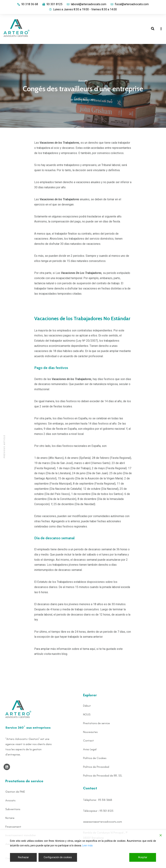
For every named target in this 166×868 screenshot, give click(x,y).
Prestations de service (96, 723)
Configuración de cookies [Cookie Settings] (58, 857)
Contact (88, 741)
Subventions (13, 809)
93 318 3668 (105, 800)
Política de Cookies (95, 758)
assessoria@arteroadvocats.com (103, 822)
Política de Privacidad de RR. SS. (103, 776)
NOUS (87, 714)
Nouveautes (90, 732)
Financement (13, 827)
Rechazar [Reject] (23, 857)
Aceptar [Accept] (143, 857)
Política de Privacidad (96, 767)
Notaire (10, 818)
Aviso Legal (90, 749)
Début (87, 706)
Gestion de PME (15, 792)
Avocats (83, 81)
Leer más (87, 845)
